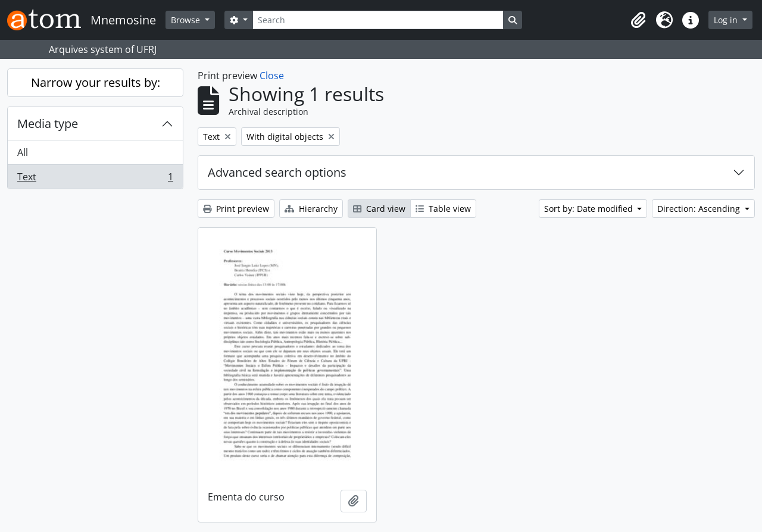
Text (95, 179)
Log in (727, 20)
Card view (379, 209)
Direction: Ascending (700, 209)
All (23, 152)
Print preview (236, 209)
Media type (48, 123)
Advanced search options (277, 172)
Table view (443, 209)
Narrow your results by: (96, 82)
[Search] (378, 20)
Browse (187, 20)
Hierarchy (311, 209)
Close (272, 76)
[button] (638, 20)
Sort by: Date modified (590, 209)
